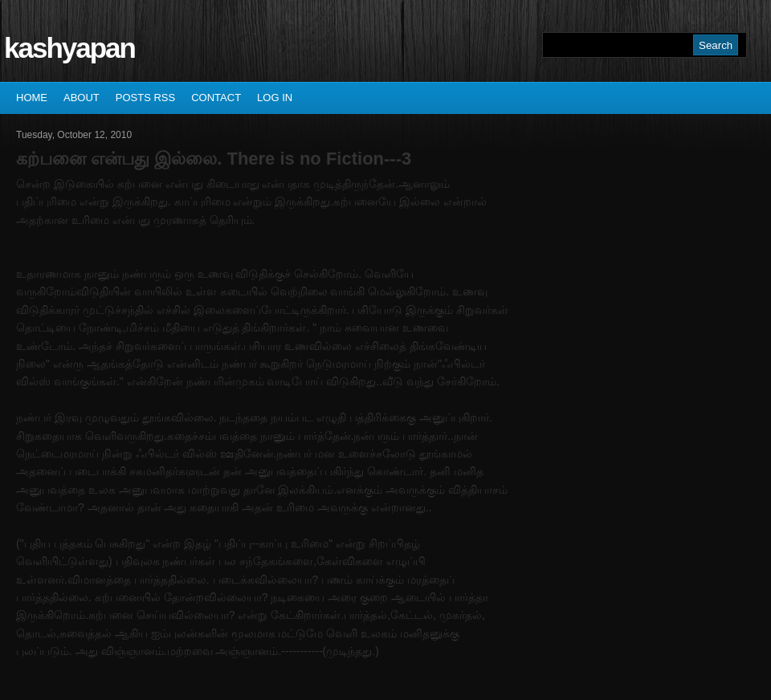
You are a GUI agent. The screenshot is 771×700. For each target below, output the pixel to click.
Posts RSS (145, 98)
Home (32, 98)
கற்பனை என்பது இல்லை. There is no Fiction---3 (214, 159)
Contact (216, 98)
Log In (275, 98)
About (82, 98)
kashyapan (69, 48)
